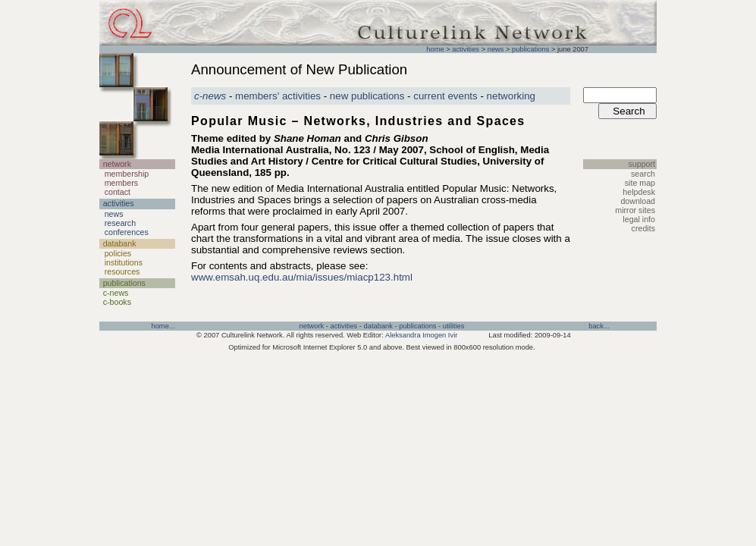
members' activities (278, 96)
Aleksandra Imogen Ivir (421, 335)
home (435, 49)
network (312, 326)
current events (445, 96)
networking (511, 96)
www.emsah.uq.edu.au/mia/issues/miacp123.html (302, 277)
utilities (454, 326)
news (496, 49)
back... (599, 326)
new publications (367, 96)
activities (466, 49)
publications (530, 49)
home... (163, 326)
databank (378, 326)
